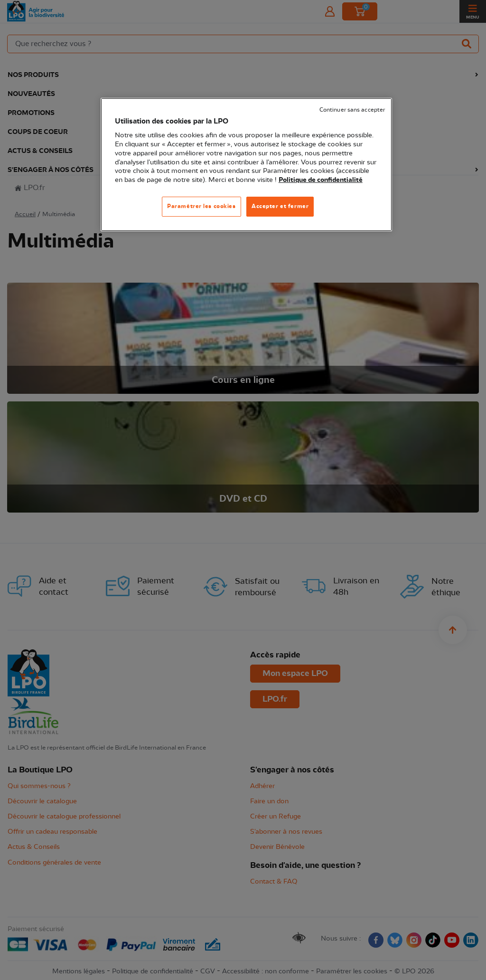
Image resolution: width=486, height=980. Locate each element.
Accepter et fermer (280, 206)
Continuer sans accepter (352, 110)
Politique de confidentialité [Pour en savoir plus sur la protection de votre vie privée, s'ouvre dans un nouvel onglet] (321, 180)
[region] (246, 165)
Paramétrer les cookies (201, 206)
